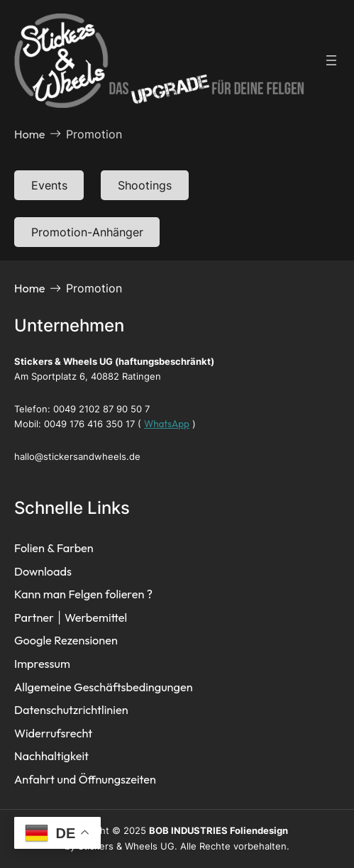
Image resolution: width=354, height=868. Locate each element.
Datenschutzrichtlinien (71, 710)
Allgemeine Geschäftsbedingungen (104, 687)
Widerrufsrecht (53, 733)
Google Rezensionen (66, 640)
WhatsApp (167, 424)
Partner (34, 617)
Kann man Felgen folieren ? (83, 594)
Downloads (43, 571)
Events (49, 185)
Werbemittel (96, 617)
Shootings (145, 185)
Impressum (42, 664)
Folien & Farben (54, 548)
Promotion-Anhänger (87, 232)
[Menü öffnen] (331, 60)
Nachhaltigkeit (51, 756)
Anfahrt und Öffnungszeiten (85, 779)
